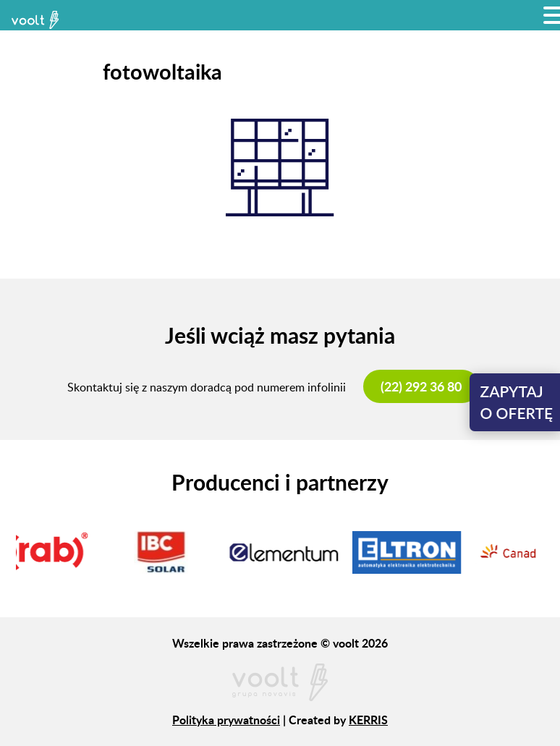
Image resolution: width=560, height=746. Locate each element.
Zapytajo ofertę (517, 402)
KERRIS (368, 720)
